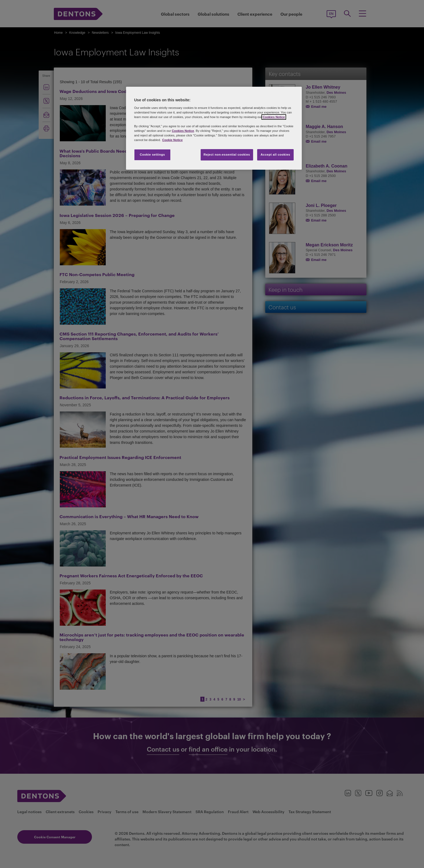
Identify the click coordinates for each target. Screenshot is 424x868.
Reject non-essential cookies (227, 155)
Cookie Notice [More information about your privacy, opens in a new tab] (173, 140)
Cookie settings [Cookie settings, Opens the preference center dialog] (152, 155)
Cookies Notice (274, 117)
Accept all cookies (276, 155)
